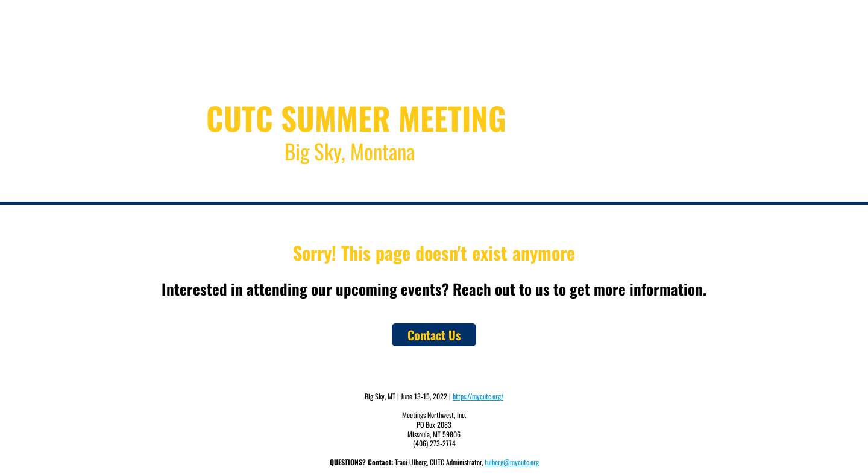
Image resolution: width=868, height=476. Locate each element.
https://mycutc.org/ (478, 396)
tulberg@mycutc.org (512, 462)
